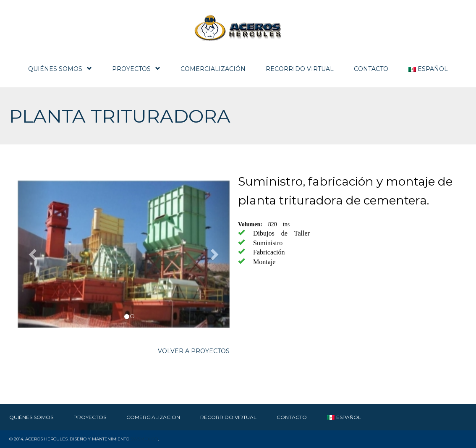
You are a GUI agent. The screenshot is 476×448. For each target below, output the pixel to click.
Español (428, 69)
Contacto (371, 69)
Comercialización (213, 69)
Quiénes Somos (60, 69)
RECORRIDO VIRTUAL (300, 69)
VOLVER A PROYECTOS (194, 351)
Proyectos (136, 69)
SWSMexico (144, 439)
